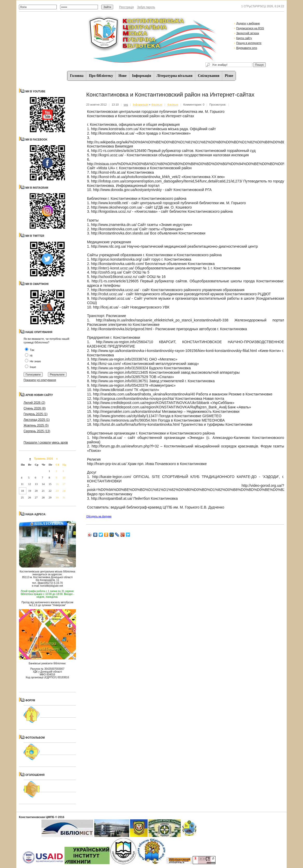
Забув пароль (146, 7)
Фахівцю (157, 105)
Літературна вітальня (175, 76)
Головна (77, 76)
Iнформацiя (142, 76)
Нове (122, 76)
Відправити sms (247, 48)
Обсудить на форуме (99, 516)
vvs (126, 105)
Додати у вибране (248, 23)
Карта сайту (244, 38)
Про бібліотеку (101, 76)
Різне (229, 76)
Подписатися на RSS (250, 28)
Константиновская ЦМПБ (37, 817)
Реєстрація (126, 7)
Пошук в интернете (249, 43)
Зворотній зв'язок (248, 33)
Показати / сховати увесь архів (46, 443)
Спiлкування (209, 76)
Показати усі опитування (40, 380)
